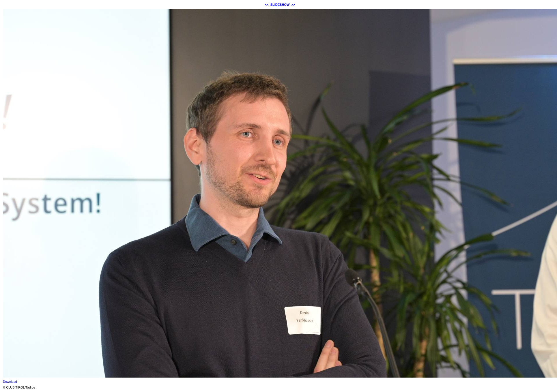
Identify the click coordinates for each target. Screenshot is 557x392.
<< (267, 5)
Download (10, 382)
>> (293, 5)
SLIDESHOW (280, 5)
